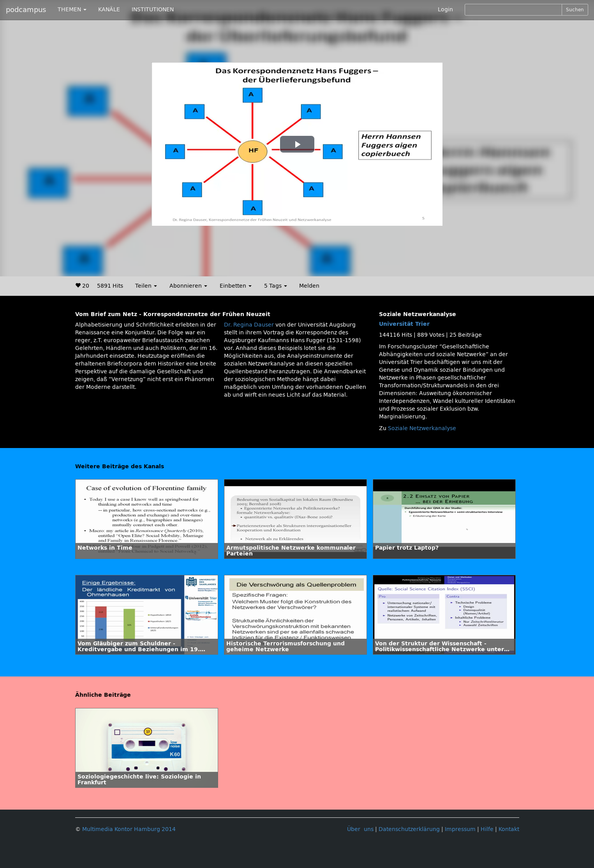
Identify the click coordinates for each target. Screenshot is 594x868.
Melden (309, 286)
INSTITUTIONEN (153, 10)
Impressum (460, 829)
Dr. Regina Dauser (249, 325)
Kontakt (509, 829)
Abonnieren (188, 286)
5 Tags (276, 286)
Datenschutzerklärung (409, 829)
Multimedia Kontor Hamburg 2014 (129, 829)
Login (445, 10)
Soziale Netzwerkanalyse (422, 428)
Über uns (360, 829)
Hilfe (487, 829)
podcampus (26, 10)
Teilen (146, 286)
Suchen (575, 10)
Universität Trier (404, 324)
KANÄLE (109, 10)
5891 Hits (110, 286)
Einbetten (236, 286)
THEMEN (72, 10)
